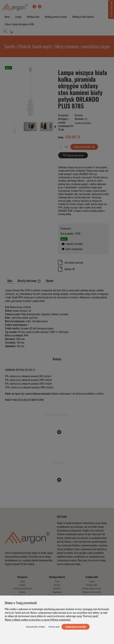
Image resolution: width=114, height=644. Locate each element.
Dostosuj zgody (54, 627)
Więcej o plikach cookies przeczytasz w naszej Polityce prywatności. (38, 620)
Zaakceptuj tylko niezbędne (35, 627)
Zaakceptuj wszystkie (76, 627)
